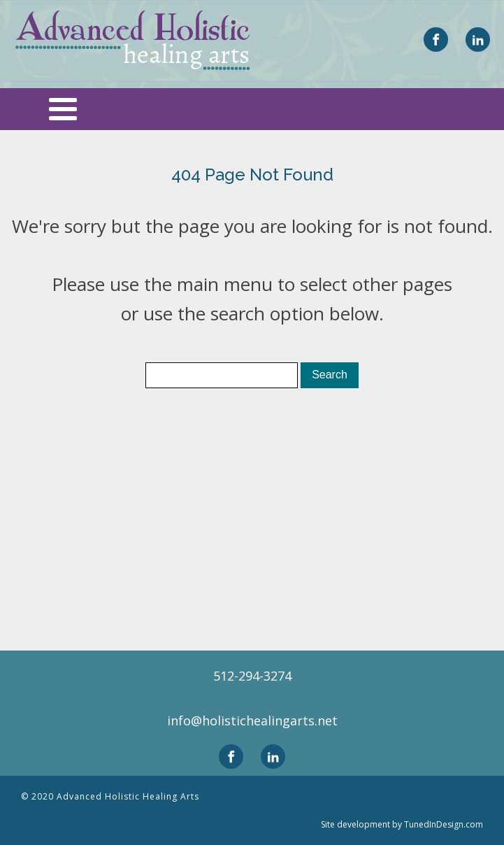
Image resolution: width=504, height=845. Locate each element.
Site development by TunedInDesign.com (402, 824)
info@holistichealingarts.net (252, 720)
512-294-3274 (252, 676)
